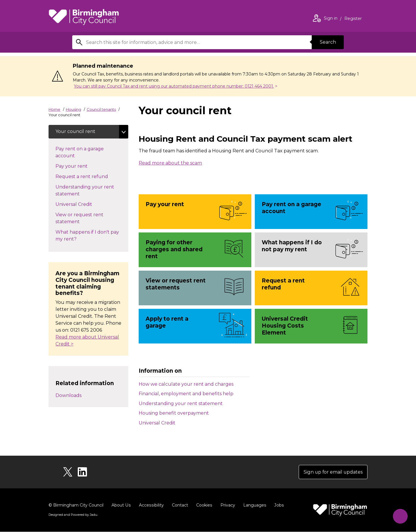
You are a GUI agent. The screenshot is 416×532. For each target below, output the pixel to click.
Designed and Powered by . (73, 515)
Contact (179, 505)
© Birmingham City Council (76, 505)
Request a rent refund (88, 176)
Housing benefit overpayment (174, 413)
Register (353, 19)
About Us (121, 505)
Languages (253, 505)
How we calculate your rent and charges (186, 384)
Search (328, 42)
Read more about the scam (170, 163)
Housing (74, 109)
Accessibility (151, 505)
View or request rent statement (79, 218)
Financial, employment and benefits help (186, 394)
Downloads (68, 395)
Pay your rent (82, 166)
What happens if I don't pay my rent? (87, 236)
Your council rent (76, 132)
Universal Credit (157, 423)
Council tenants (101, 109)
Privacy (226, 505)
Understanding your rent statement (181, 403)
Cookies (203, 505)
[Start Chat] (400, 516)
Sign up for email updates (333, 472)
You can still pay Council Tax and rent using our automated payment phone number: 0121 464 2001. (174, 86)
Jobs (277, 505)
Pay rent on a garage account (80, 153)
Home (54, 109)
